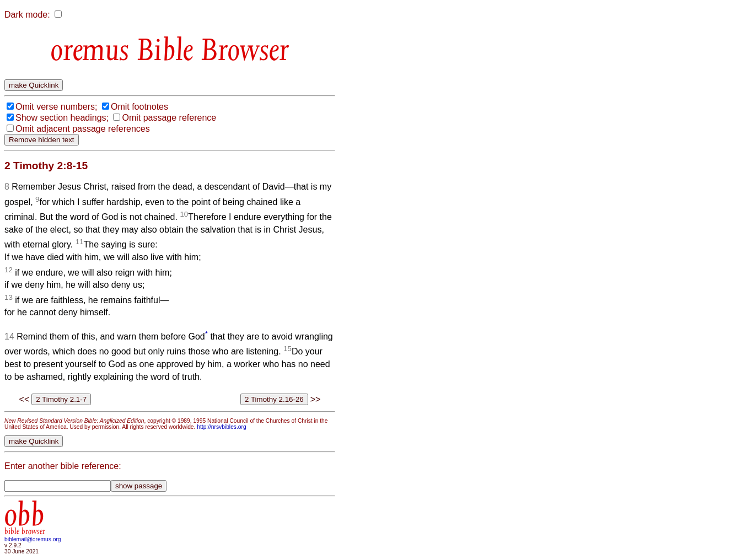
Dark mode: (27, 15)
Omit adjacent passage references (83, 129)
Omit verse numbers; (56, 107)
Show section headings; (62, 118)
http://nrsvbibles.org (221, 427)
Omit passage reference (169, 118)
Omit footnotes (139, 107)
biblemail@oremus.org (33, 539)
